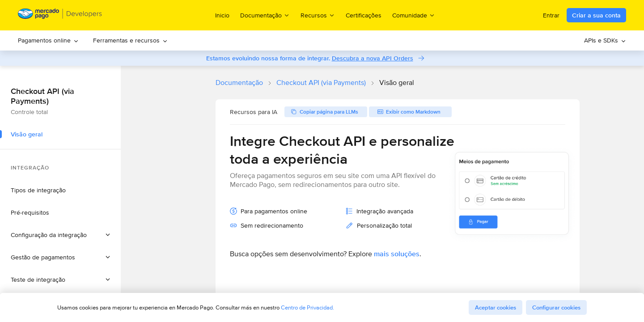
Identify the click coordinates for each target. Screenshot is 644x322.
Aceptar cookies (496, 307)
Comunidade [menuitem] (414, 15)
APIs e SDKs (605, 40)
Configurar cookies (556, 307)
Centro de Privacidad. (307, 307)
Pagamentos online (48, 40)
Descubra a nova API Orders (373, 58)
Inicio (222, 15)
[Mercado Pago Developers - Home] (60, 15)
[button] (60, 235)
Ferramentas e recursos (130, 40)
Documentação (239, 83)
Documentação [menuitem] (265, 15)
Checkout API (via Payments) (321, 83)
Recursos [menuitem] (318, 15)
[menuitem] (48, 40)
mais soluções (397, 254)
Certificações (364, 15)
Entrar (551, 15)
